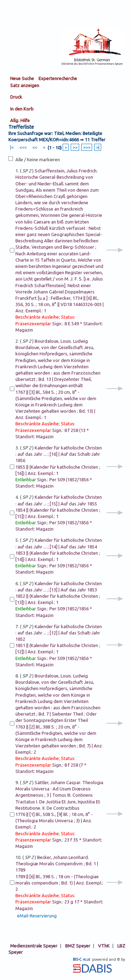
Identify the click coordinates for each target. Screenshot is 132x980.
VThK (104, 946)
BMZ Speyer (78, 946)
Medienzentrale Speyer (34, 946)
